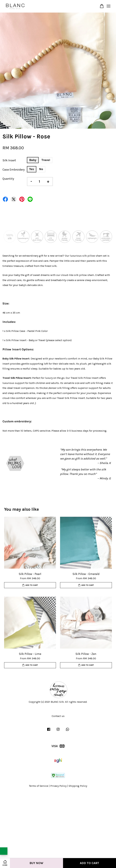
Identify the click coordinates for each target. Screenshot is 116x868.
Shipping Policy (78, 786)
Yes (32, 169)
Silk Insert (9, 160)
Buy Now (36, 863)
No (41, 169)
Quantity (8, 179)
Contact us (58, 716)
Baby (33, 160)
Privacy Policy (58, 786)
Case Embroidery (14, 170)
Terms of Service (39, 786)
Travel (46, 160)
